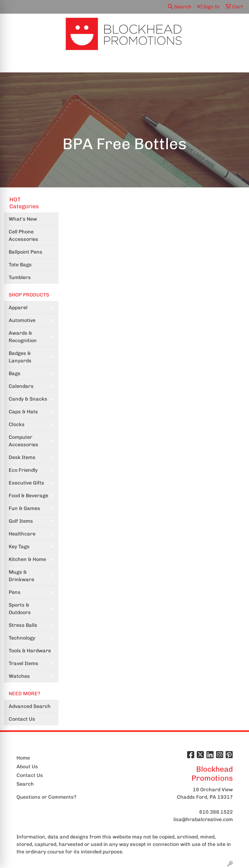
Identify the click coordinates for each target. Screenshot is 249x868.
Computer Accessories (23, 441)
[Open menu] (237, 63)
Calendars (21, 386)
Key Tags (19, 547)
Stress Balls (23, 625)
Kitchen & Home (27, 559)
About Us (27, 767)
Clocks (17, 424)
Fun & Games (24, 508)
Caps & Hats (23, 412)
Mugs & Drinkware (21, 576)
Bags (15, 373)
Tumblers (20, 277)
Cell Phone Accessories (23, 235)
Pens (15, 592)
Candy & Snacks (28, 399)
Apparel (18, 308)
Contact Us (22, 719)
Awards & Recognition (23, 337)
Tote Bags (20, 265)
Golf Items (21, 521)
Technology (22, 638)
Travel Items (23, 663)
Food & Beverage (28, 496)
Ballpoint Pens (25, 252)
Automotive (22, 320)
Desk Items (22, 457)
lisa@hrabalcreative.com (203, 819)
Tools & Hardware (30, 651)
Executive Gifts (26, 483)
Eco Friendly (23, 470)
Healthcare (22, 534)
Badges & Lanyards (20, 357)
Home (23, 758)
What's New (23, 219)
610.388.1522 (216, 812)
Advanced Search (30, 706)
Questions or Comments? (46, 797)
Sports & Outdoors (20, 609)
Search (180, 7)
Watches (19, 676)
